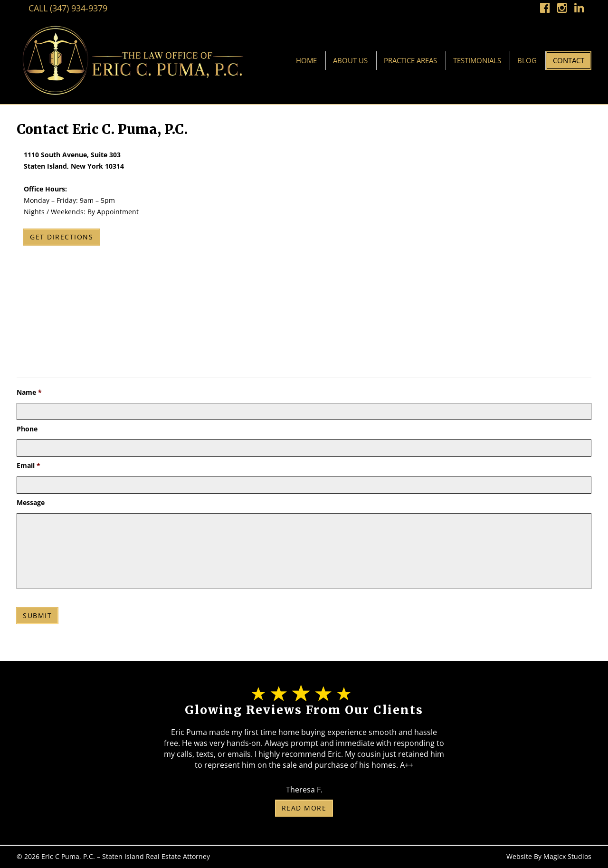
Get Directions (62, 237)
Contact (569, 60)
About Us (350, 60)
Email (28, 466)
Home (306, 60)
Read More (304, 808)
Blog (527, 60)
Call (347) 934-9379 (68, 8)
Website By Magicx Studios (549, 856)
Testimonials (477, 60)
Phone (27, 429)
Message (31, 503)
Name (29, 392)
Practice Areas (410, 60)
